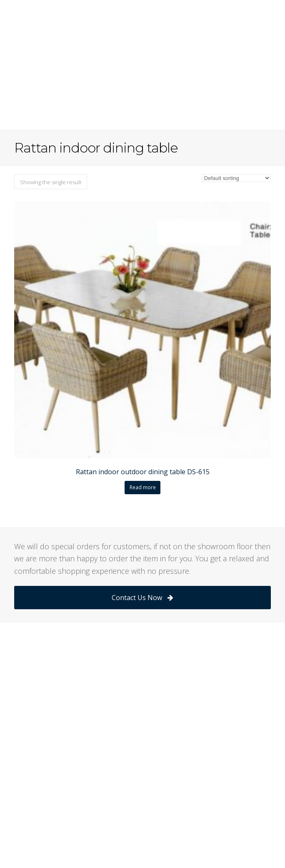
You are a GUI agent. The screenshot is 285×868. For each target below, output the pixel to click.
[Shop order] (236, 178)
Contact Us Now (142, 598)
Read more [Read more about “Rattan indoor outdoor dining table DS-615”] (143, 487)
